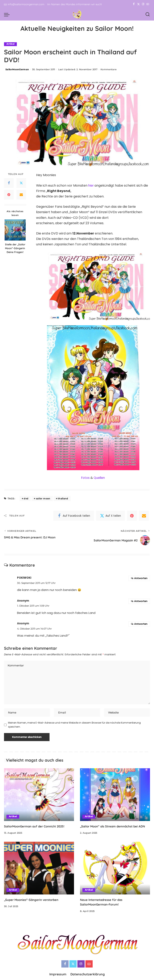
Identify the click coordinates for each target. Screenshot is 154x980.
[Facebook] (134, 4)
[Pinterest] (9, 195)
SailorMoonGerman (17, 69)
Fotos (85, 478)
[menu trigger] (8, 14)
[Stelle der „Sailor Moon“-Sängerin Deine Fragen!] (15, 230)
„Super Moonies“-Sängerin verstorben (33, 901)
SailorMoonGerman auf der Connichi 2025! (36, 827)
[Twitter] (138, 4)
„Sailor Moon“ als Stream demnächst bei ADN (115, 827)
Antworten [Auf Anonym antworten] (141, 601)
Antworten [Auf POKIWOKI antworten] (141, 578)
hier (91, 185)
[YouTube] (148, 4)
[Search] (148, 14)
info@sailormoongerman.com (24, 4)
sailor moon (43, 499)
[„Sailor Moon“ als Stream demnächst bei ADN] (115, 796)
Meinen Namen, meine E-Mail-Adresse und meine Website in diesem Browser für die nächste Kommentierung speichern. (74, 726)
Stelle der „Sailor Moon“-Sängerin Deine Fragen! (15, 248)
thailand (63, 499)
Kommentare (108, 69)
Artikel (10, 44)
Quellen (99, 478)
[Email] (21, 195)
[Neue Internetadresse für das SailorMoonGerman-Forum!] (115, 869)
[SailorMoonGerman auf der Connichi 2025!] (39, 796)
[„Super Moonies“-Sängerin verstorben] (39, 869)
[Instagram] (143, 4)
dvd (26, 499)
